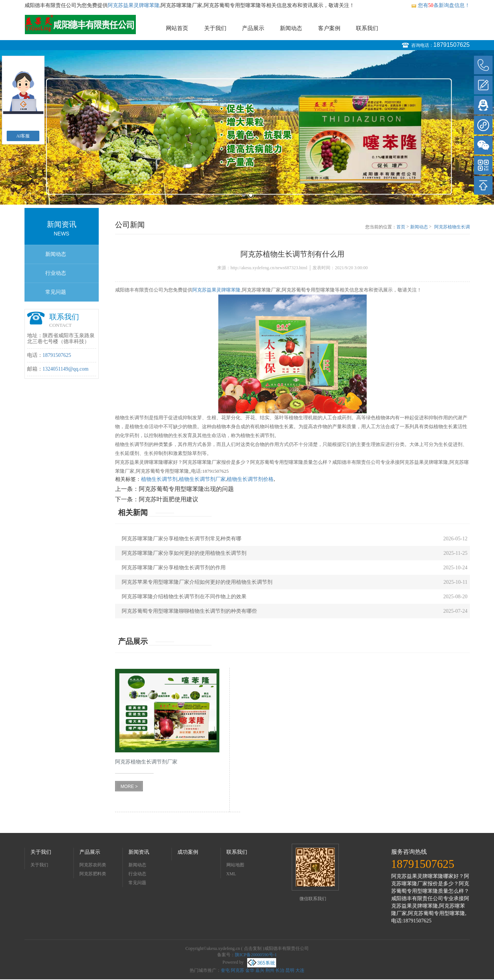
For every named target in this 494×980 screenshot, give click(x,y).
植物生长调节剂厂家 (202, 479)
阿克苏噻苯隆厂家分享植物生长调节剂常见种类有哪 (181, 539)
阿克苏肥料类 (93, 874)
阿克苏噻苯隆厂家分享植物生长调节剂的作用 (174, 568)
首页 (401, 227)
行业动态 (56, 273)
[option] (247, 127)
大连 (300, 970)
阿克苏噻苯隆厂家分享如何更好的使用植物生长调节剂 (184, 553)
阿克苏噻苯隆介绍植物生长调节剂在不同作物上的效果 (184, 597)
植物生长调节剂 (159, 479)
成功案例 (188, 852)
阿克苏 (238, 970)
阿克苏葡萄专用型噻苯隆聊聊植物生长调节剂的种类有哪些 (189, 611)
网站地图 (235, 865)
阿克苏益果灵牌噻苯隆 (134, 5)
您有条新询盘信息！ (440, 5)
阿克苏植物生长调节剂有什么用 (452, 227)
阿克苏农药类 (93, 865)
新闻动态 (291, 28)
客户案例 (329, 28)
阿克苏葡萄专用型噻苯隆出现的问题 (186, 489)
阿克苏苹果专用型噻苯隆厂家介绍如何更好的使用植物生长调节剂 (197, 582)
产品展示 (253, 28)
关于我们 (215, 28)
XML (231, 874)
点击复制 (253, 948)
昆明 (290, 970)
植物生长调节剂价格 (250, 479)
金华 (250, 970)
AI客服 (23, 136)
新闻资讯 (139, 852)
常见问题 (56, 292)
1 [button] (244, 195)
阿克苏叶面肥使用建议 (169, 499)
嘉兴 (260, 970)
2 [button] (251, 195)
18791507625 (452, 45)
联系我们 (367, 28)
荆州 (270, 970)
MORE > (129, 787)
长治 (280, 970)
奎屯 (225, 970)
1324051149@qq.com (66, 369)
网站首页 (177, 28)
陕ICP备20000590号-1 (256, 955)
